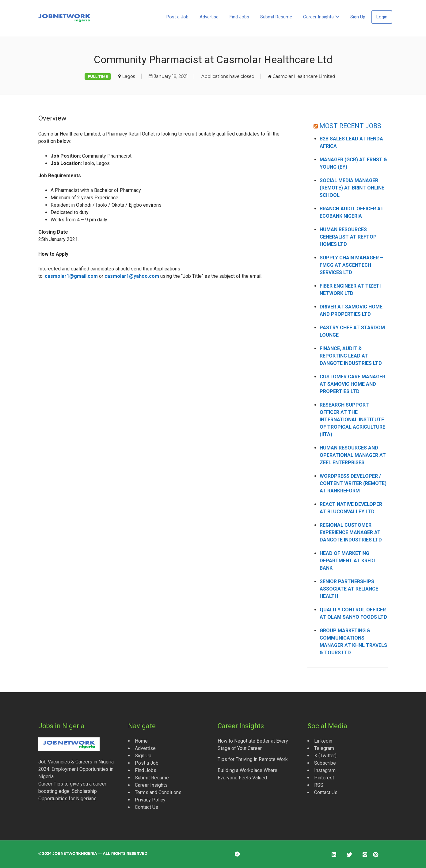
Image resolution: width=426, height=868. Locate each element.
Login (382, 17)
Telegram (324, 748)
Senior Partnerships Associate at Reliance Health (349, 589)
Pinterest (324, 778)
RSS (319, 785)
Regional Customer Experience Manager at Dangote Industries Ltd (351, 532)
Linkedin (323, 741)
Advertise (209, 17)
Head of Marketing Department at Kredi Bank (347, 561)
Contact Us (146, 807)
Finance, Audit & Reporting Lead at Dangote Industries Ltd (351, 356)
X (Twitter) (325, 756)
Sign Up (358, 17)
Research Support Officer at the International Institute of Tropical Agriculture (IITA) (352, 420)
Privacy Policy (150, 800)
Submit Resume (276, 17)
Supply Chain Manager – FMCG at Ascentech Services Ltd (351, 265)
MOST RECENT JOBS (350, 126)
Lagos (129, 76)
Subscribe (325, 763)
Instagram (325, 770)
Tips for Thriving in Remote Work (253, 759)
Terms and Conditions (158, 792)
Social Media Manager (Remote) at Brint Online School (352, 188)
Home (141, 741)
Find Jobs (239, 17)
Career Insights (318, 17)
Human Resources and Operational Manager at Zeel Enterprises (353, 455)
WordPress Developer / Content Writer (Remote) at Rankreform (353, 483)
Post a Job (177, 17)
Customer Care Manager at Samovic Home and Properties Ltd (352, 384)
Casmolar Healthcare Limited (304, 76)
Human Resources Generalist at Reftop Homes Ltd (348, 237)
